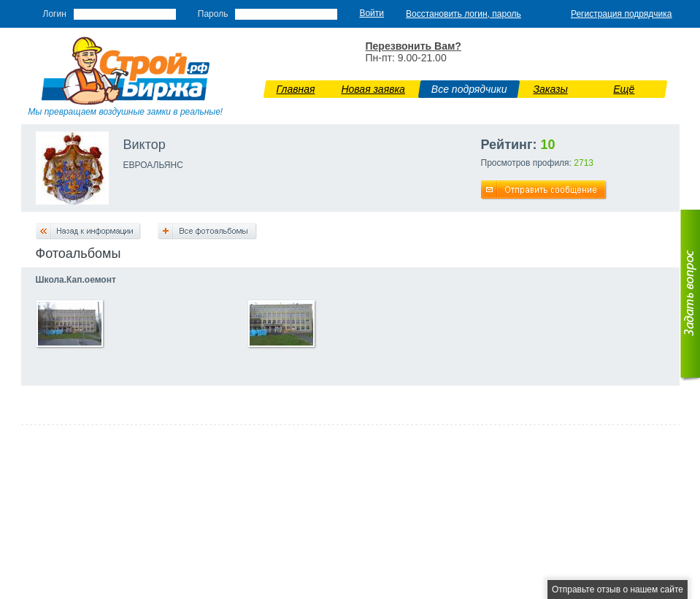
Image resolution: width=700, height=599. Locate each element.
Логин (55, 14)
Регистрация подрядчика (622, 14)
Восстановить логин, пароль (464, 14)
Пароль (213, 14)
